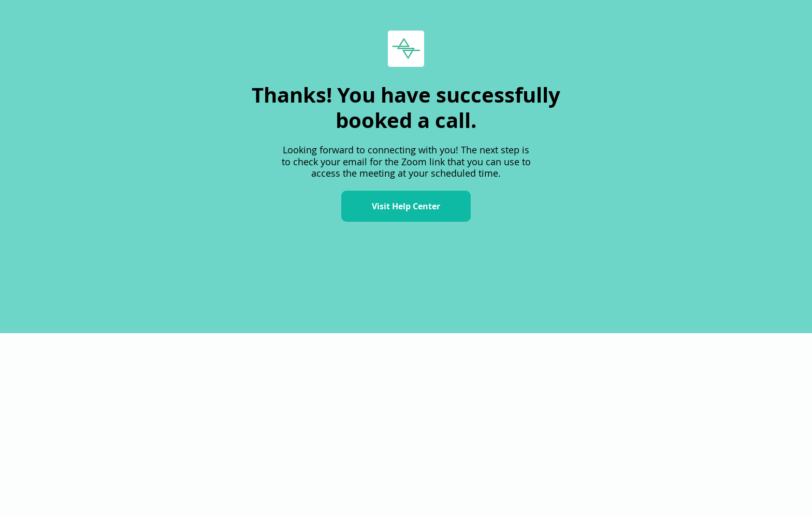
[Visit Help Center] (406, 206)
